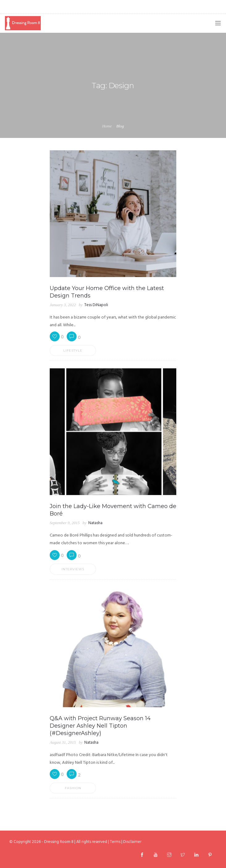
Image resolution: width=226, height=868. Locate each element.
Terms (115, 842)
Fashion (73, 788)
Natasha (95, 523)
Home (107, 126)
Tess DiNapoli (96, 305)
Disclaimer (132, 842)
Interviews (73, 569)
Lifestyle (73, 351)
